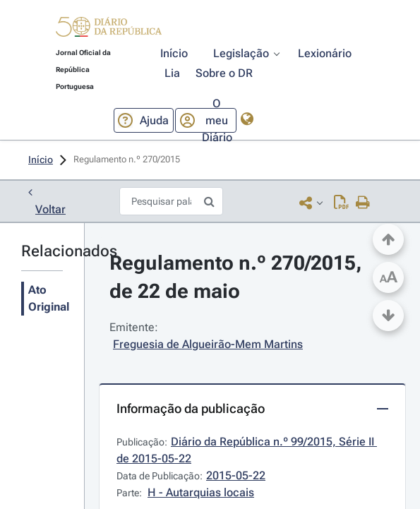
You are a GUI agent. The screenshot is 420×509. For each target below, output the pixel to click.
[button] (109, 29)
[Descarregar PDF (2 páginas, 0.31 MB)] (341, 202)
